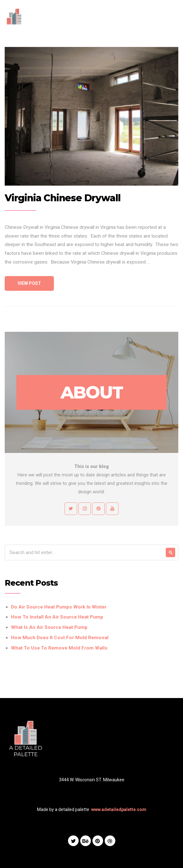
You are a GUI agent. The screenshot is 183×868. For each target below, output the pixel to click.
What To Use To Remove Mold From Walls (59, 648)
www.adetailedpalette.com (119, 809)
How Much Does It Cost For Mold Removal (60, 638)
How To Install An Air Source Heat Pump (57, 617)
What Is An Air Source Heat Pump (49, 627)
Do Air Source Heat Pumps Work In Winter (59, 607)
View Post (29, 283)
